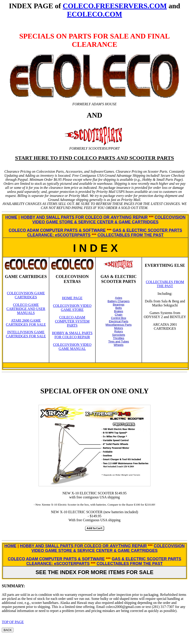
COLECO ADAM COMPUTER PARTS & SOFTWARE (57, 230)
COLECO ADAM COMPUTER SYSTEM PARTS (72, 321)
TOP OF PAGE (13, 622)
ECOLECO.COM (94, 14)
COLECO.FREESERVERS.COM (115, 6)
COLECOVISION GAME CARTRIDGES (26, 295)
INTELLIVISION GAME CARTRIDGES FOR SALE (26, 334)
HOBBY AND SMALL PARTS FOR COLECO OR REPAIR (84, 217)
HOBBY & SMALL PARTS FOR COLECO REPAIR (72, 335)
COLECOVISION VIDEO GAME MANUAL (72, 347)
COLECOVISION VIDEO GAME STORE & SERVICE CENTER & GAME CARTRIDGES (109, 220)
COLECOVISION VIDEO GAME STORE (72, 308)
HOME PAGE (72, 298)
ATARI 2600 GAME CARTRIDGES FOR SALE (26, 322)
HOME (11, 217)
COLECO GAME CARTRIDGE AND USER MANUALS (26, 309)
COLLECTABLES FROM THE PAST (130, 235)
